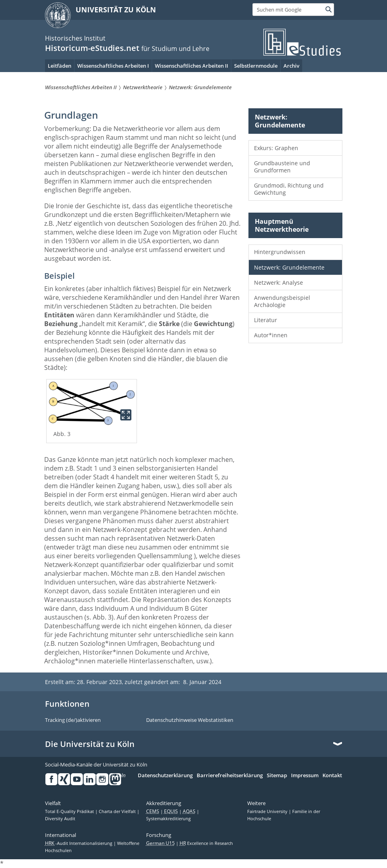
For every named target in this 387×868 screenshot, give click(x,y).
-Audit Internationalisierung (79, 843)
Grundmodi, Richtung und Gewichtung (289, 189)
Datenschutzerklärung (165, 776)
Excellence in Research (206, 843)
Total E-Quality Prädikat (70, 811)
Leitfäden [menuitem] (60, 66)
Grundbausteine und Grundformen (282, 167)
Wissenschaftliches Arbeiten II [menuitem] (192, 66)
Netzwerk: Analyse (279, 282)
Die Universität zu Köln (90, 744)
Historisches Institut (75, 38)
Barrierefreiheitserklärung (230, 776)
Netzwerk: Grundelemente (289, 267)
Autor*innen (271, 335)
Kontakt (332, 776)
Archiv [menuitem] (291, 66)
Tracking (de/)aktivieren (73, 720)
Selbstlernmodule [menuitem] (256, 66)
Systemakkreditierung (168, 819)
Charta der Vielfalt (118, 811)
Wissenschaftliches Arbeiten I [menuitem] (113, 66)
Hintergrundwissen (280, 252)
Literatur (266, 320)
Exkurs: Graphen (276, 148)
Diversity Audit (60, 819)
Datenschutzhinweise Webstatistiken (190, 720)
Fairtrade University (268, 811)
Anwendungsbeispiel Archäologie (282, 301)
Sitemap (277, 776)
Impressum (305, 776)
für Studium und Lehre (175, 49)
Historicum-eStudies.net (92, 48)
